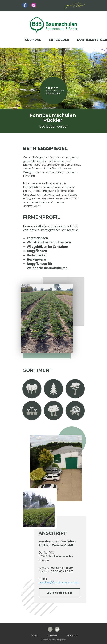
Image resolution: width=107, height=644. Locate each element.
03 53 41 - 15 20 (62, 568)
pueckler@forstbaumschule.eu (59, 583)
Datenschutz (72, 635)
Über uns (33, 40)
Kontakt (35, 635)
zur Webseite (59, 593)
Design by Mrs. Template (53, 640)
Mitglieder (59, 40)
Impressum (53, 635)
